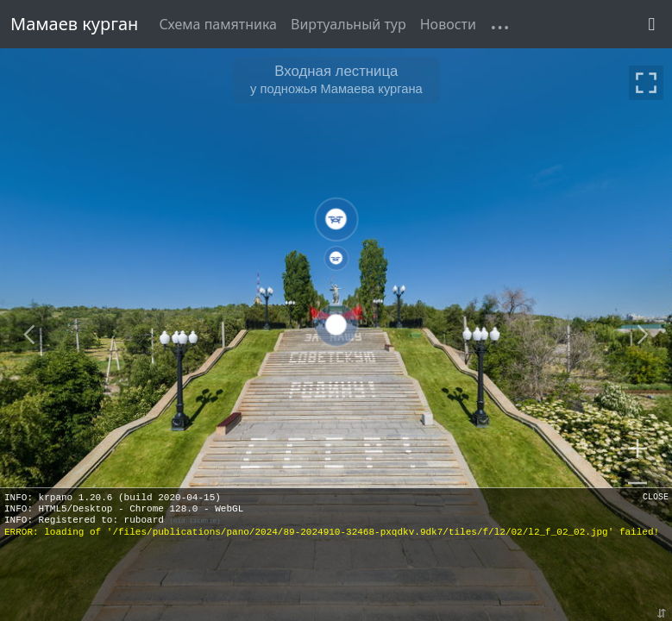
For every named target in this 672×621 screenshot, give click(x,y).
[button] (490, 14)
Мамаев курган (74, 24)
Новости (448, 24)
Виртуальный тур (349, 24)
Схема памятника (218, 24)
